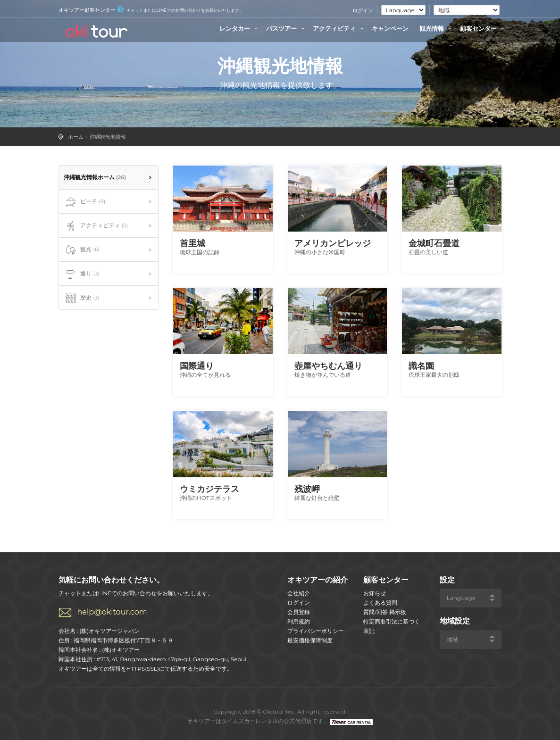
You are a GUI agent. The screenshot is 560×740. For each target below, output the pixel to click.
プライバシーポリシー (316, 631)
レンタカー (240, 28)
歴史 (82, 298)
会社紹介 (299, 593)
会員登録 (299, 612)
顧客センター (484, 28)
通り (82, 274)
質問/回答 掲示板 (385, 612)
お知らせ (375, 593)
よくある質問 (380, 603)
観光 (82, 250)
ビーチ (85, 202)
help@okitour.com (112, 612)
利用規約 (299, 621)
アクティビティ (339, 28)
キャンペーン (390, 28)
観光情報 (437, 28)
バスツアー (287, 28)
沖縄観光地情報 (108, 137)
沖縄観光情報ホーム (95, 177)
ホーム (76, 137)
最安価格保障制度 (310, 640)
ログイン (363, 10)
